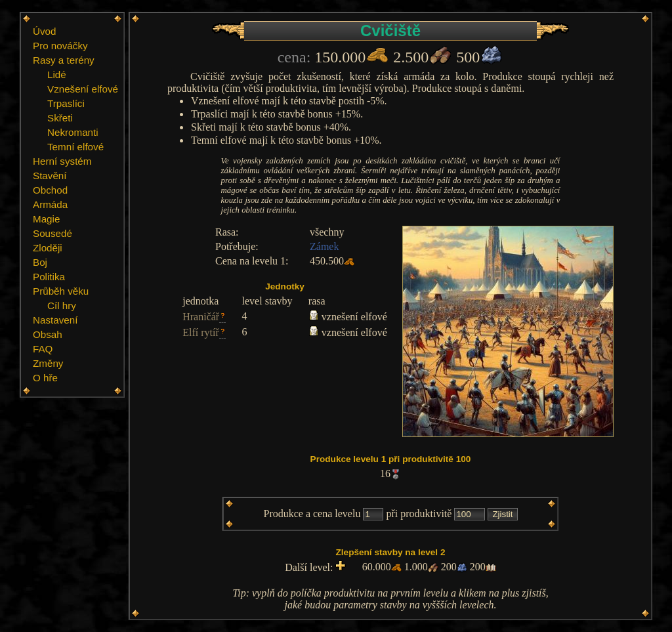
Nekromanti (73, 132)
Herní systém (62, 161)
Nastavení (55, 320)
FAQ (43, 349)
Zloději (48, 248)
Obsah (48, 334)
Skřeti (60, 118)
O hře (45, 378)
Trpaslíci (66, 103)
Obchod (50, 190)
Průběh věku (61, 291)
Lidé (57, 74)
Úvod (44, 31)
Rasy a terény (64, 60)
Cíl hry (62, 305)
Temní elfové (75, 147)
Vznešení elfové (83, 89)
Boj (40, 262)
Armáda (50, 204)
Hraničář (201, 317)
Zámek (324, 246)
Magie (46, 219)
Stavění (50, 176)
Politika (49, 277)
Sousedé (52, 233)
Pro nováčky (60, 46)
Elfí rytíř (201, 332)
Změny (48, 363)
